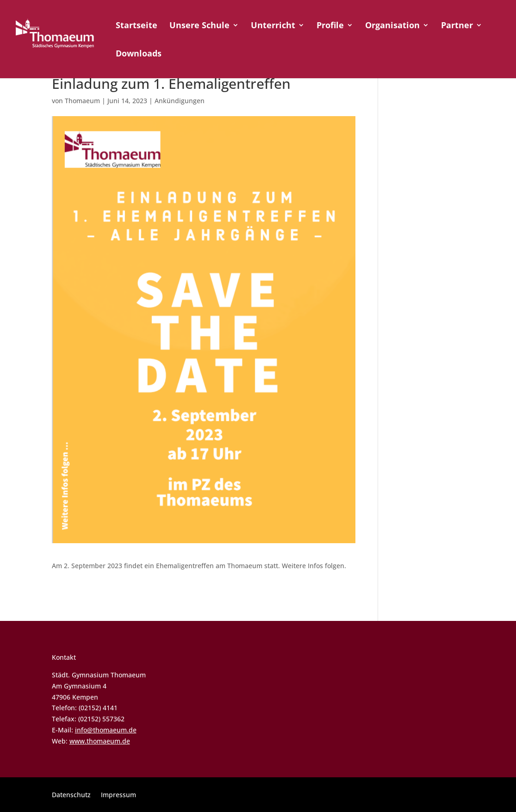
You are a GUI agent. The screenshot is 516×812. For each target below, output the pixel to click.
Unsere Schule (199, 26)
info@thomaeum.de (106, 730)
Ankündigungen (180, 101)
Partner (457, 26)
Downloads (139, 54)
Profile (330, 26)
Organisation (392, 26)
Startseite (137, 26)
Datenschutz (71, 795)
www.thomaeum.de (100, 741)
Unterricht (273, 26)
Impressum (118, 795)
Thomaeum (82, 101)
